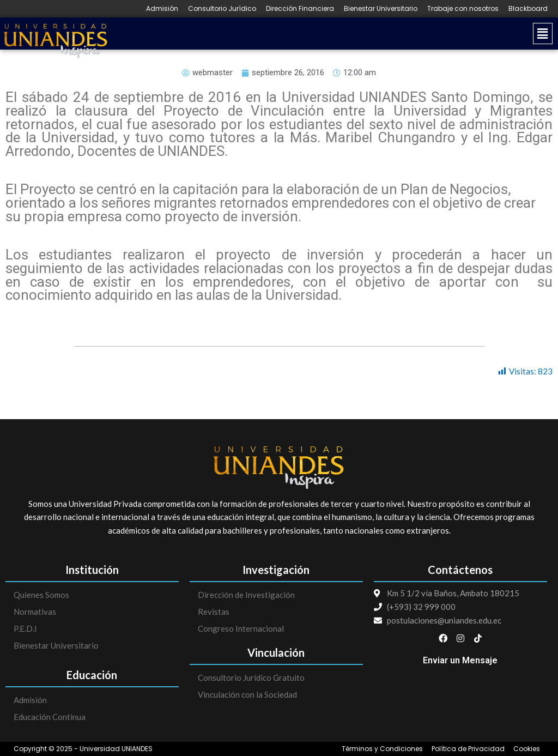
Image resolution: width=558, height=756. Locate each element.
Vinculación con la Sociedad (247, 694)
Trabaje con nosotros (463, 9)
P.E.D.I (25, 628)
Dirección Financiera (300, 9)
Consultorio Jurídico (222, 9)
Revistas (214, 612)
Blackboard (528, 9)
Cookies (527, 749)
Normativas (35, 612)
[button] (335, 34)
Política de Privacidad (468, 749)
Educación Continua (50, 717)
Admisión (162, 9)
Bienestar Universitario (381, 9)
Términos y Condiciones (382, 749)
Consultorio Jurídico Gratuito (251, 678)
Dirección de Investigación (246, 595)
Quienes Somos (41, 595)
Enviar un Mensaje (460, 660)
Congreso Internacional (241, 628)
